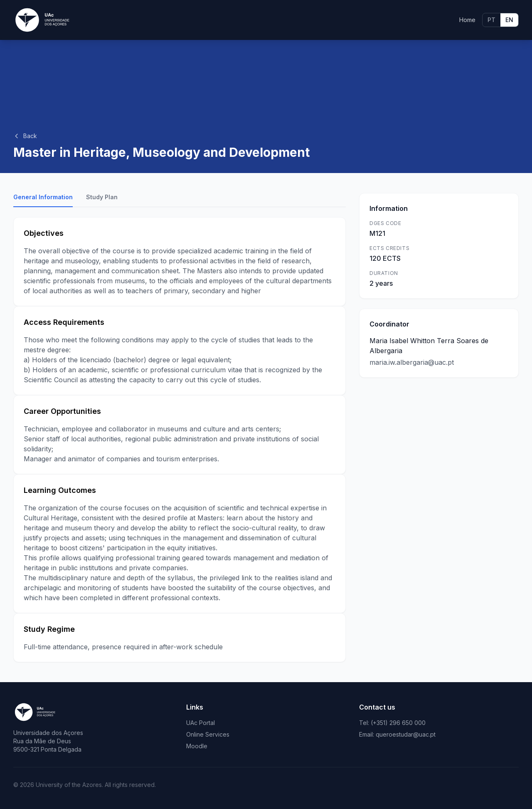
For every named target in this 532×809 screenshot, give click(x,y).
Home (467, 20)
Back (25, 136)
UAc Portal (201, 723)
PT (491, 20)
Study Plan (102, 197)
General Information (43, 197)
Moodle (197, 746)
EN (509, 20)
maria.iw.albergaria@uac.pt (412, 362)
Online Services (208, 734)
